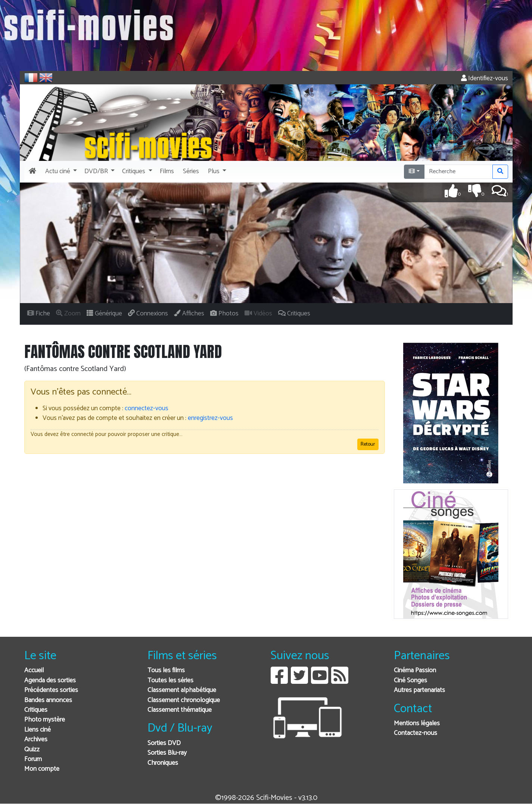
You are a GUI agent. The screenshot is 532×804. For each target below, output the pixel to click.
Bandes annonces (48, 700)
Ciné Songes (410, 681)
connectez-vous (147, 409)
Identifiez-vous (485, 79)
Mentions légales (417, 724)
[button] (60, 172)
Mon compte (42, 769)
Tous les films (166, 671)
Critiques (36, 710)
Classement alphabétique (182, 690)
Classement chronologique (184, 700)
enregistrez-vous (210, 418)
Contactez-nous (416, 733)
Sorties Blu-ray (167, 753)
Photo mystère (45, 720)
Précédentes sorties (51, 690)
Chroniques (163, 763)
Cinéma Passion (415, 671)
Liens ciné (38, 730)
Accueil (34, 671)
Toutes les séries (170, 681)
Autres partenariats (419, 690)
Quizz (32, 750)
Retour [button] (368, 444)
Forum (33, 759)
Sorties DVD (164, 743)
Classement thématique (180, 710)
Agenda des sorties (50, 681)
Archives (36, 740)
